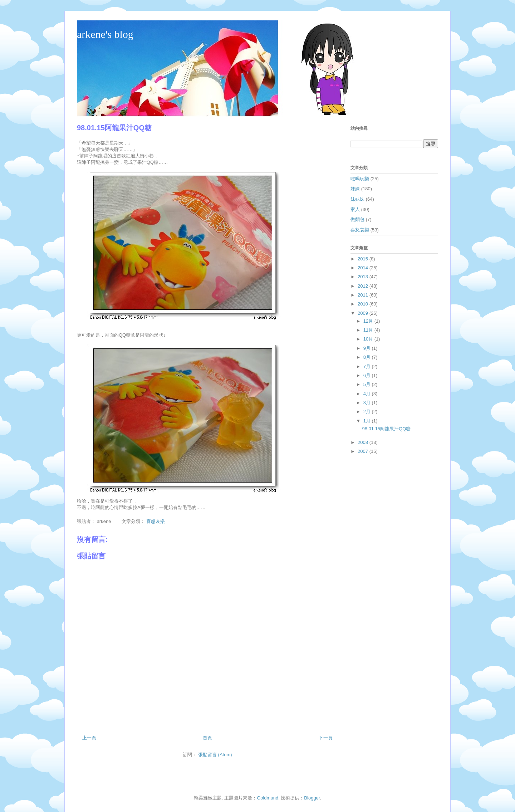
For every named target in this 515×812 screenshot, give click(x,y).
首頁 (207, 738)
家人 (355, 209)
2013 (364, 277)
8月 (368, 357)
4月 (368, 394)
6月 (368, 375)
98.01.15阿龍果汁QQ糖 (386, 429)
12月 (369, 321)
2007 (364, 451)
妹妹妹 (357, 199)
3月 (368, 403)
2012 (364, 286)
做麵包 (357, 219)
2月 (368, 412)
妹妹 (355, 189)
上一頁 (89, 738)
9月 (368, 348)
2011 (364, 295)
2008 (364, 442)
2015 (364, 259)
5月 (368, 384)
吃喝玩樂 (360, 179)
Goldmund (268, 798)
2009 (364, 313)
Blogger (312, 798)
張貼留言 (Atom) (215, 755)
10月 (369, 339)
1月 (368, 421)
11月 (369, 330)
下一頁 (326, 738)
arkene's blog (105, 34)
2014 (364, 268)
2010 (364, 304)
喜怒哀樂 (156, 521)
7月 (368, 366)
